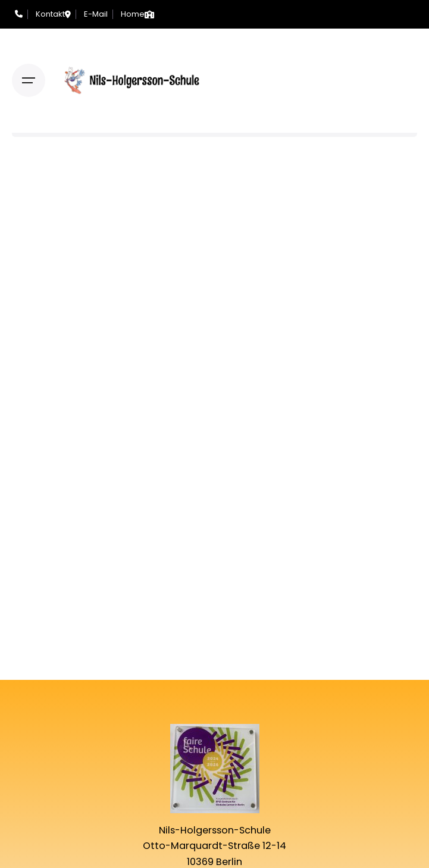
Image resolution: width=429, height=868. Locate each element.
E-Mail (96, 14)
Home (133, 14)
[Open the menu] (29, 80)
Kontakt (50, 14)
